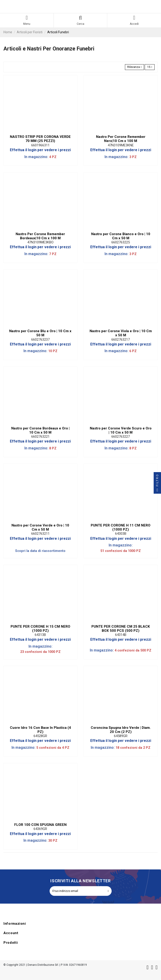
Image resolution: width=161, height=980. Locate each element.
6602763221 (40, 437)
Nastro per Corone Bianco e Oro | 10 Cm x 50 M (121, 236)
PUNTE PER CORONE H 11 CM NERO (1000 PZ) (121, 527)
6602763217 (121, 340)
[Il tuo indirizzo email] (77, 891)
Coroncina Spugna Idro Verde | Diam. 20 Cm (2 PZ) (121, 730)
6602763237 (40, 340)
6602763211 (40, 534)
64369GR (40, 829)
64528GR (40, 736)
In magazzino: (36, 157)
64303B (121, 534)
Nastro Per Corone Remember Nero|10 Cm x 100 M (121, 139)
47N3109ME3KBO (40, 242)
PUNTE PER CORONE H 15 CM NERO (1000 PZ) (40, 629)
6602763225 (121, 242)
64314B (121, 635)
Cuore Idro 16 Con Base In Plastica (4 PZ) (40, 730)
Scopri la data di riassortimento (40, 551)
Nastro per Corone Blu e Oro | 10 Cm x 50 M (40, 333)
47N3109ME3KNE (121, 145)
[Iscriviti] (108, 891)
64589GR (121, 736)
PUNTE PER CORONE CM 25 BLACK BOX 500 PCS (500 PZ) (121, 629)
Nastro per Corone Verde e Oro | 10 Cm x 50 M (40, 527)
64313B (40, 635)
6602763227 (121, 437)
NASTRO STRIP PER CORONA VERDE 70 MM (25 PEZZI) (40, 139)
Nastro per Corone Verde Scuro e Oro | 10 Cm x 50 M (121, 430)
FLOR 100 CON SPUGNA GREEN (40, 825)
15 (150, 67)
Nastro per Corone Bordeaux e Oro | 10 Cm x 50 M (40, 430)
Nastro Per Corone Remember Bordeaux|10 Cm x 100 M (40, 236)
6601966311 (40, 145)
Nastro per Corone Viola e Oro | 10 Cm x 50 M (121, 333)
